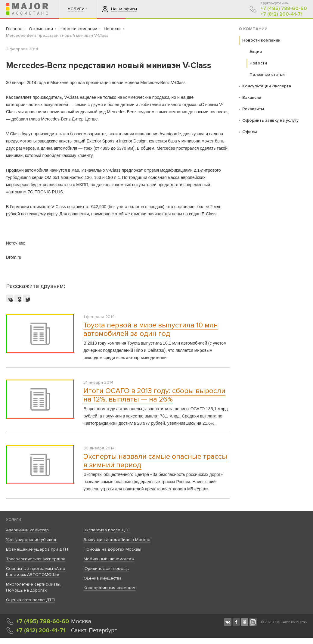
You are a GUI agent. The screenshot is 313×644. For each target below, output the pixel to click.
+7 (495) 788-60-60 (284, 9)
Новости (258, 63)
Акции (256, 52)
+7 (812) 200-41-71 (281, 14)
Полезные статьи (267, 75)
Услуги (14, 520)
